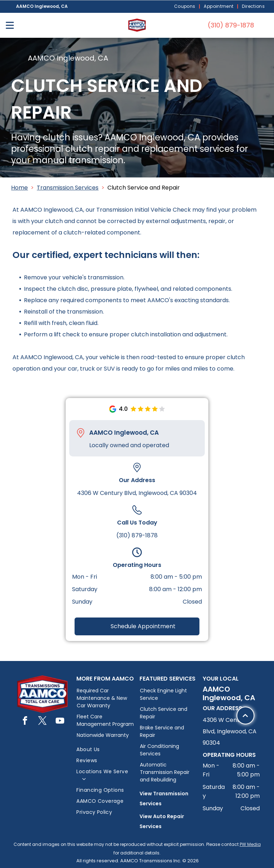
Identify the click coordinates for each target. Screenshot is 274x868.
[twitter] (42, 722)
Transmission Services (68, 188)
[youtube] (60, 722)
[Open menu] (10, 25)
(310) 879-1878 (137, 535)
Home (19, 188)
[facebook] (25, 722)
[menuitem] (186, 7)
